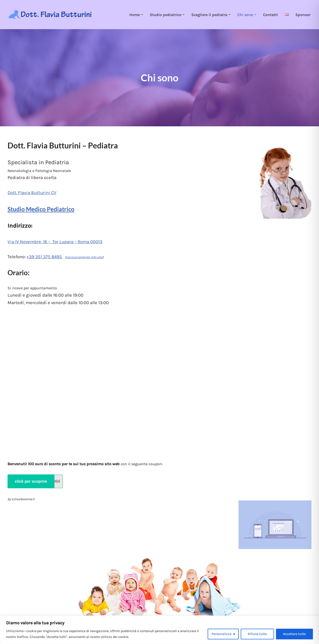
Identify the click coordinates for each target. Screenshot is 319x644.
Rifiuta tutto (257, 634)
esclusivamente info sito (84, 257)
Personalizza (222, 634)
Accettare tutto (294, 634)
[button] (142, 15)
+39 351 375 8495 (45, 257)
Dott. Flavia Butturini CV (32, 193)
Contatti (270, 15)
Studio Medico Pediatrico (41, 209)
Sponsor (303, 15)
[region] (159, 630)
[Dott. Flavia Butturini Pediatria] (50, 15)
